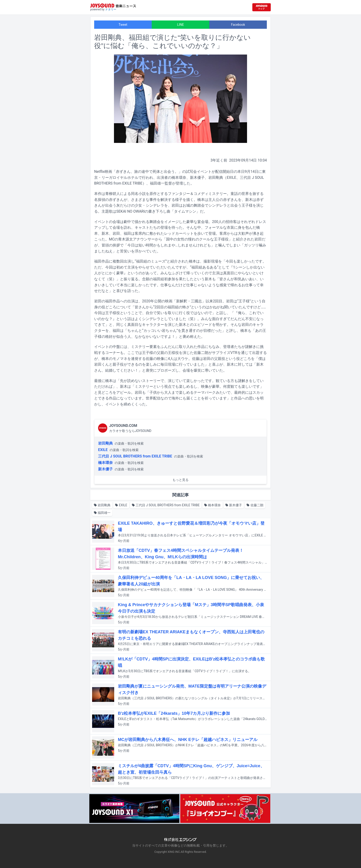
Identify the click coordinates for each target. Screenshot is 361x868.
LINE (180, 25)
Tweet (123, 25)
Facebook (238, 25)
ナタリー (111, 9)
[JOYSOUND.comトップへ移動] (262, 7)
